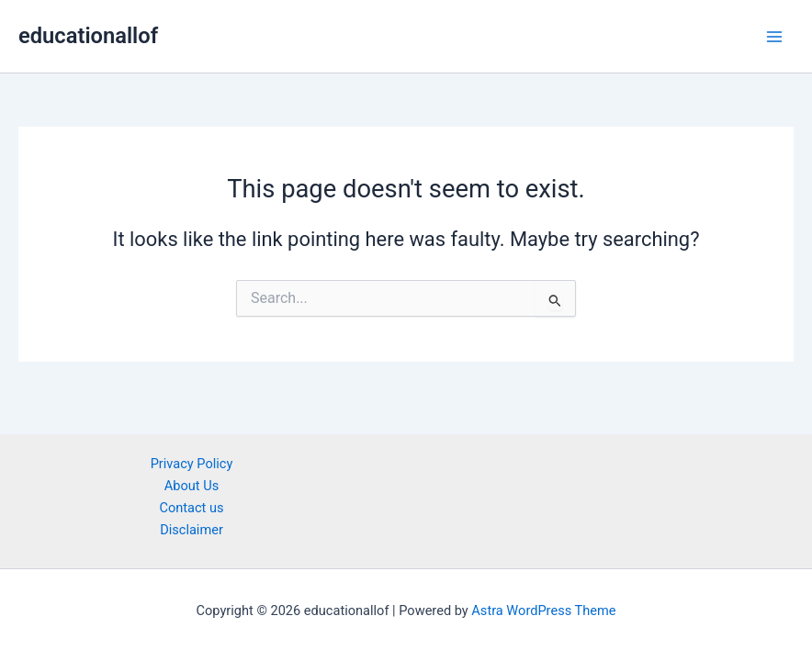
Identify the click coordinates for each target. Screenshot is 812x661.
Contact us (191, 508)
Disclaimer (192, 530)
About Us (192, 486)
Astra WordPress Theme (543, 611)
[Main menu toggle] (774, 37)
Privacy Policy (192, 464)
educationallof (88, 36)
